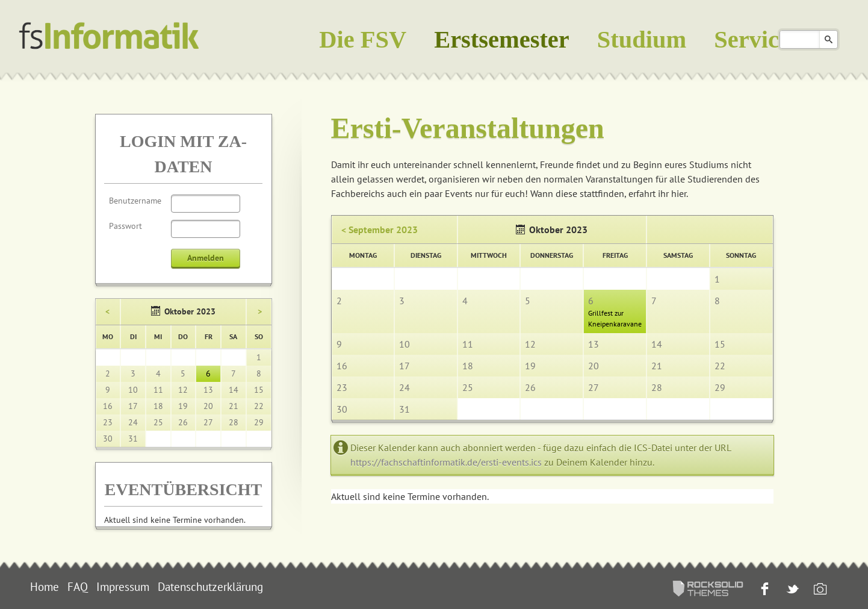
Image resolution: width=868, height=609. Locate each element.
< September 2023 (380, 230)
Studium (642, 39)
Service (752, 39)
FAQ (78, 587)
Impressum (123, 587)
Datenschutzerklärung (210, 587)
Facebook (764, 590)
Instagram (819, 590)
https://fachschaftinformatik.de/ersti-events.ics (446, 462)
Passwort (126, 226)
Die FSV (363, 39)
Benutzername (135, 201)
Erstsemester (502, 39)
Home (45, 587)
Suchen (829, 39)
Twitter (791, 590)
